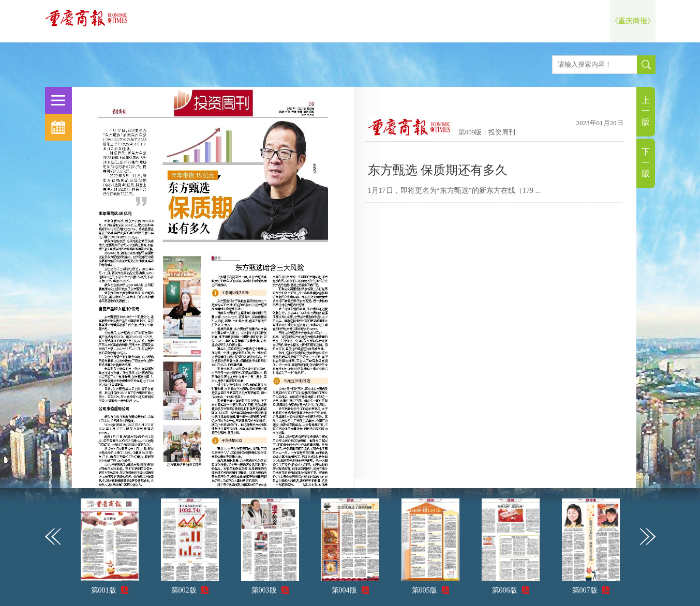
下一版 (646, 163)
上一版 (646, 111)
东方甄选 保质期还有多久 (438, 170)
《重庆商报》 (633, 21)
